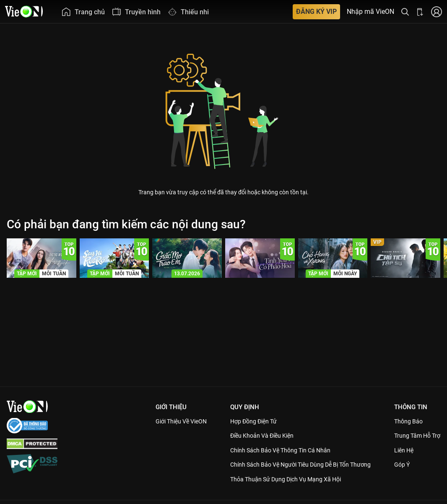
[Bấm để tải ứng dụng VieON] (420, 12)
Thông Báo (409, 421)
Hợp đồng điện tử (254, 421)
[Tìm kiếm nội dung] (405, 12)
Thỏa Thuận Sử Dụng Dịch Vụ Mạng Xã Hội (288, 488)
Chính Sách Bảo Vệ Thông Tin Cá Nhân (282, 450)
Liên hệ (404, 460)
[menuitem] (83, 12)
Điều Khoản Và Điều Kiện (263, 436)
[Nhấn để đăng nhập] (437, 12)
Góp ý (402, 474)
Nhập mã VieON (370, 12)
